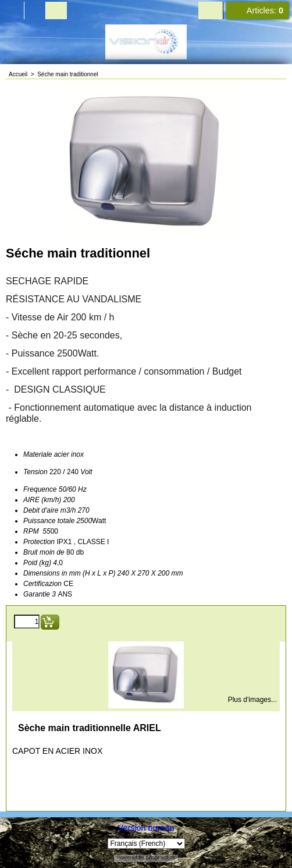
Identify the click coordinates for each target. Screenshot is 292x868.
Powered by (130, 858)
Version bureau (146, 828)
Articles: (265, 10)
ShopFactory (160, 858)
